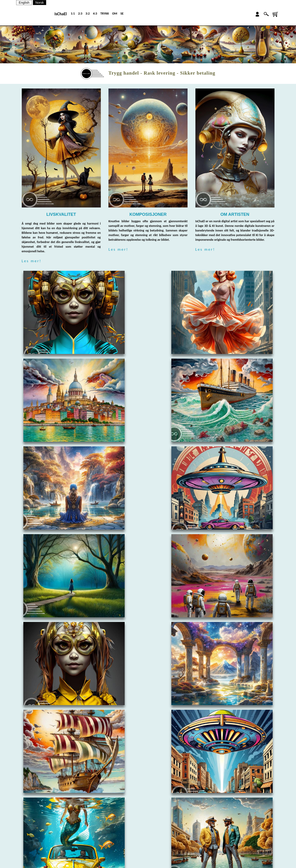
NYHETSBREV (162, 841)
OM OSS (159, 825)
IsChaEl (60, 14)
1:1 (73, 14)
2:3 (80, 14)
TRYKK (105, 14)
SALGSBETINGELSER (167, 849)
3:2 (88, 14)
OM (115, 14)
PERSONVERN (163, 857)
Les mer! (32, 261)
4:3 (95, 14)
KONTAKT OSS (163, 833)
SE (122, 14)
